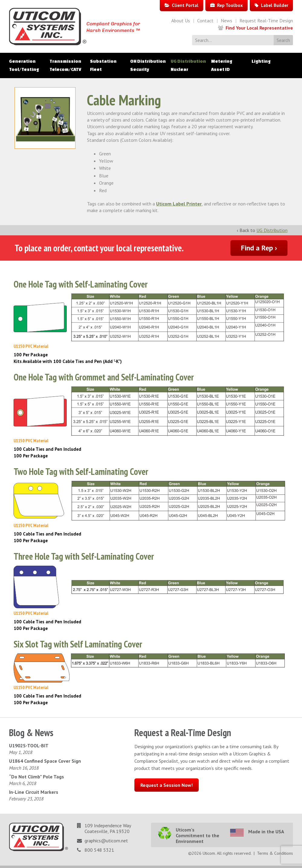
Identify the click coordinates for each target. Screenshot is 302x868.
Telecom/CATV (65, 69)
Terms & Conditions (275, 853)
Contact (205, 21)
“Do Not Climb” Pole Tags (37, 777)
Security (140, 69)
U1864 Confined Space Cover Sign (45, 761)
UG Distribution (188, 61)
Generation (22, 61)
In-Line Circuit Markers (34, 792)
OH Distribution (148, 61)
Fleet (96, 69)
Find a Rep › (259, 248)
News (226, 21)
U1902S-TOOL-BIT (29, 746)
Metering (222, 61)
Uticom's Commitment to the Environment (198, 835)
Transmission (65, 61)
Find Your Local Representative (259, 28)
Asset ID (220, 69)
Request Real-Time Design (266, 21)
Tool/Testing (24, 69)
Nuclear (179, 69)
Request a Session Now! (167, 785)
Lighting (261, 61)
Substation (103, 61)
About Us (181, 21)
